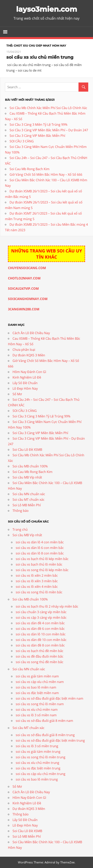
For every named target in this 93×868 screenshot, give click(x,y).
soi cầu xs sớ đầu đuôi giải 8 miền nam (44, 721)
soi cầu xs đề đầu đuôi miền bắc (40, 656)
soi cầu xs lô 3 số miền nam (36, 715)
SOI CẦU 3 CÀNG (22, 141)
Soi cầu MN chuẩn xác (29, 494)
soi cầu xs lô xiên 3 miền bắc (37, 581)
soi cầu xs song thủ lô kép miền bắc (42, 570)
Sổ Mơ (17, 394)
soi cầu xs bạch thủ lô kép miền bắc (42, 559)
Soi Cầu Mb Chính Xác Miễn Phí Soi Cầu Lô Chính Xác (48, 108)
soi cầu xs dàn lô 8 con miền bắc (40, 553)
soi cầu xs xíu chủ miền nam (37, 710)
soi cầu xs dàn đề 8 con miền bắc (40, 645)
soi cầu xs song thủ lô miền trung (41, 757)
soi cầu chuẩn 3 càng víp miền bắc (41, 612)
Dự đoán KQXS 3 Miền (29, 355)
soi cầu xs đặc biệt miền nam (37, 693)
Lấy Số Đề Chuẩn (25, 383)
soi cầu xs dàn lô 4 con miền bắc (40, 542)
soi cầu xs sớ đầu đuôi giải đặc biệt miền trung (50, 740)
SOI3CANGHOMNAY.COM (28, 299)
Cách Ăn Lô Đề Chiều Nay (31, 333)
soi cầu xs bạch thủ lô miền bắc (39, 564)
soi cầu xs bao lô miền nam (36, 687)
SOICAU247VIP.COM (23, 289)
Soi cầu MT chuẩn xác (29, 500)
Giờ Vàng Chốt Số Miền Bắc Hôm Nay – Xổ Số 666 (46, 175)
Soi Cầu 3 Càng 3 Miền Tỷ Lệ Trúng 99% (38, 125)
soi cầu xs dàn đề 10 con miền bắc (41, 640)
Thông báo (21, 511)
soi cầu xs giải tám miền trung (38, 752)
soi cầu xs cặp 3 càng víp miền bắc (41, 618)
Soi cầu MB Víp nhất (27, 477)
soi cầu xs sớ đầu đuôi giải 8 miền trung (45, 735)
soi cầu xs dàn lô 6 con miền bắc (40, 548)
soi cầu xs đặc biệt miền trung (38, 768)
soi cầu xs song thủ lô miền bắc (39, 592)
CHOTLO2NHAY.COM (24, 278)
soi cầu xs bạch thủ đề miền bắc (40, 651)
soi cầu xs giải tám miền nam (37, 676)
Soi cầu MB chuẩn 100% (30, 466)
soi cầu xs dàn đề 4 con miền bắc (40, 623)
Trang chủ (20, 529)
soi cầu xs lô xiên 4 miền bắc (37, 587)
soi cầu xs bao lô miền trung (37, 779)
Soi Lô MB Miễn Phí (27, 505)
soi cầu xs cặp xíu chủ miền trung (41, 774)
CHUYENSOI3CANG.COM (27, 268)
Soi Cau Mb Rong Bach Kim (30, 169)
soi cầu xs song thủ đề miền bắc (40, 662)
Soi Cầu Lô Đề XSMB (27, 450)
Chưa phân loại (24, 350)
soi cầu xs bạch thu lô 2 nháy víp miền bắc (47, 606)
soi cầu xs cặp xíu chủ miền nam (40, 682)
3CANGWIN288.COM (24, 309)
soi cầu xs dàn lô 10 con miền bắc (41, 634)
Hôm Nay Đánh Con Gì (29, 372)
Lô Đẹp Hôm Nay (25, 388)
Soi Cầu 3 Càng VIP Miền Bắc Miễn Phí (37, 136)
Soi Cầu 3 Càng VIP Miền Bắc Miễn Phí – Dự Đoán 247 (49, 130)
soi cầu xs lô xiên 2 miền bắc (37, 575)
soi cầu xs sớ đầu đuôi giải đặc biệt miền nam (49, 698)
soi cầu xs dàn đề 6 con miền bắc (40, 629)
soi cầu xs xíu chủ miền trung (40, 57)
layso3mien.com (47, 9)
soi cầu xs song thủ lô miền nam (40, 704)
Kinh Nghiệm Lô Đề (27, 377)
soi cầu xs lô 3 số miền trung (37, 746)
